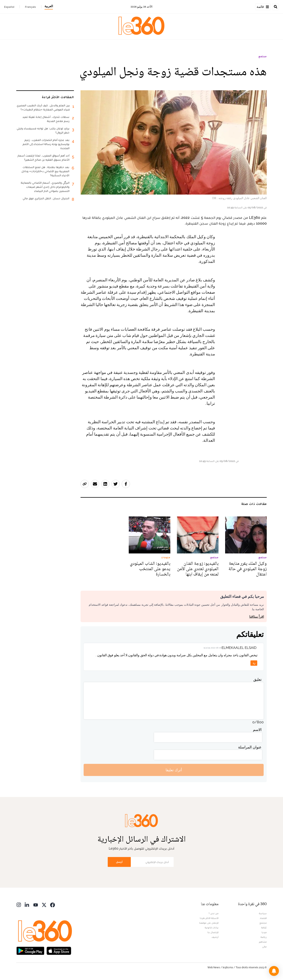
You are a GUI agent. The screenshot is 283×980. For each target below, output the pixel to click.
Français (30, 7)
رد (254, 663)
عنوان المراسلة (250, 747)
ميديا (264, 932)
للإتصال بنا (213, 932)
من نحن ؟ (214, 913)
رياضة (264, 937)
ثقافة (264, 928)
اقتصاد (263, 918)
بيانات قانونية (212, 928)
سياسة (263, 913)
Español (9, 7)
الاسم (257, 730)
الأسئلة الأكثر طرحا (209, 918)
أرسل (119, 862)
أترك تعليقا (174, 770)
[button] (274, 971)
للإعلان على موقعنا (209, 923)
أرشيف (215, 937)
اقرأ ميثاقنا (257, 617)
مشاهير (263, 942)
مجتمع (263, 56)
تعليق (257, 679)
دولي (264, 946)
